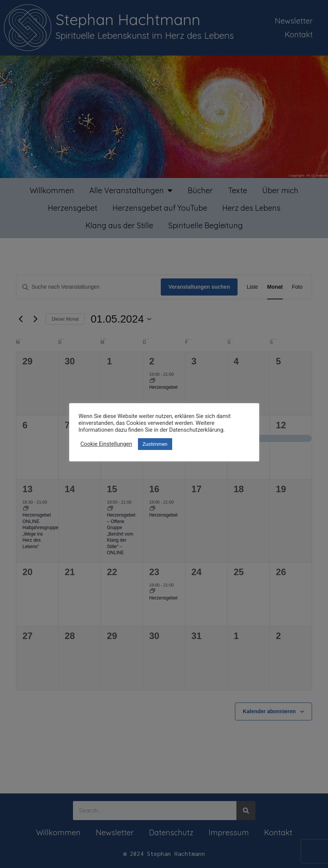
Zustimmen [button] (155, 444)
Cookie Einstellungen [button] (106, 444)
